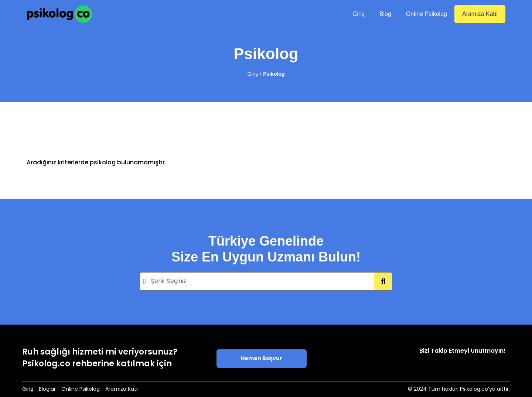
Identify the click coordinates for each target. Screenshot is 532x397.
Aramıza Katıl (480, 14)
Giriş (359, 14)
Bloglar (47, 389)
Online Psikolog (427, 14)
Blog (385, 14)
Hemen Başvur (262, 359)
